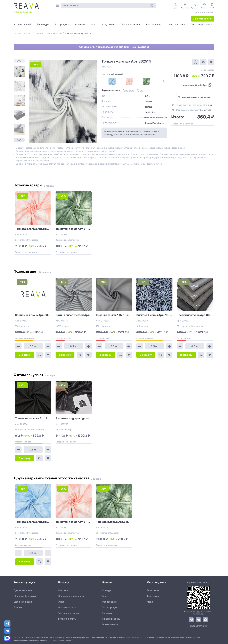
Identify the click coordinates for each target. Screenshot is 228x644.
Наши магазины (111, 619)
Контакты (64, 590)
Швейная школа (23, 602)
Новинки (107, 613)
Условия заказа (67, 607)
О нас (61, 602)
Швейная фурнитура (25, 596)
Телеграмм (153, 596)
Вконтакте (153, 590)
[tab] (111, 90)
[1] (19, 71)
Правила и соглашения (71, 596)
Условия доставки (68, 613)
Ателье (18, 607)
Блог (105, 596)
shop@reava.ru (198, 626)
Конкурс (107, 590)
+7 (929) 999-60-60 (204, 13)
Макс (150, 602)
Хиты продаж (110, 607)
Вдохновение (110, 624)
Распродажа (109, 602)
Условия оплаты (67, 619)
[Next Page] (19, 140)
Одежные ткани (23, 590)
